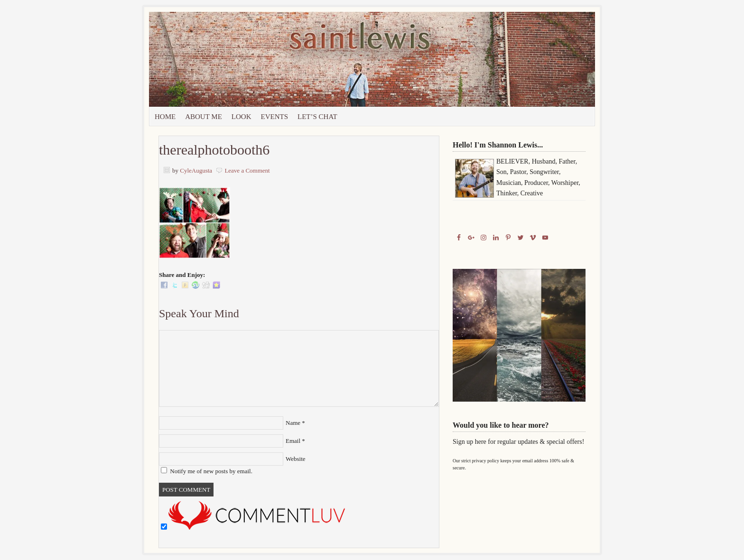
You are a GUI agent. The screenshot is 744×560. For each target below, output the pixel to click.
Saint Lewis (256, 59)
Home (165, 117)
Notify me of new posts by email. (211, 471)
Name (293, 423)
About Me (204, 117)
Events (275, 117)
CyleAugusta (196, 170)
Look (242, 117)
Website (296, 459)
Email (293, 441)
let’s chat (317, 117)
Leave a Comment (247, 170)
